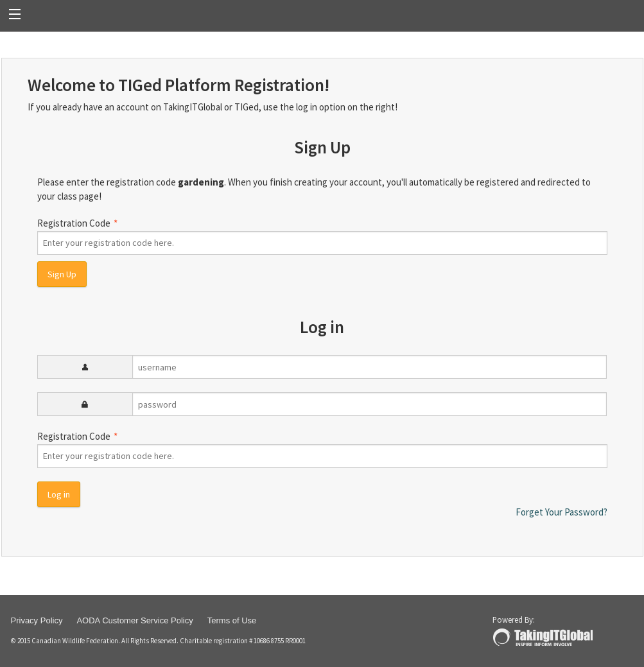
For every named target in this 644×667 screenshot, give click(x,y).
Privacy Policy (37, 620)
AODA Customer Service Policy (135, 620)
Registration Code (322, 236)
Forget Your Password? (561, 512)
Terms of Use (232, 620)
